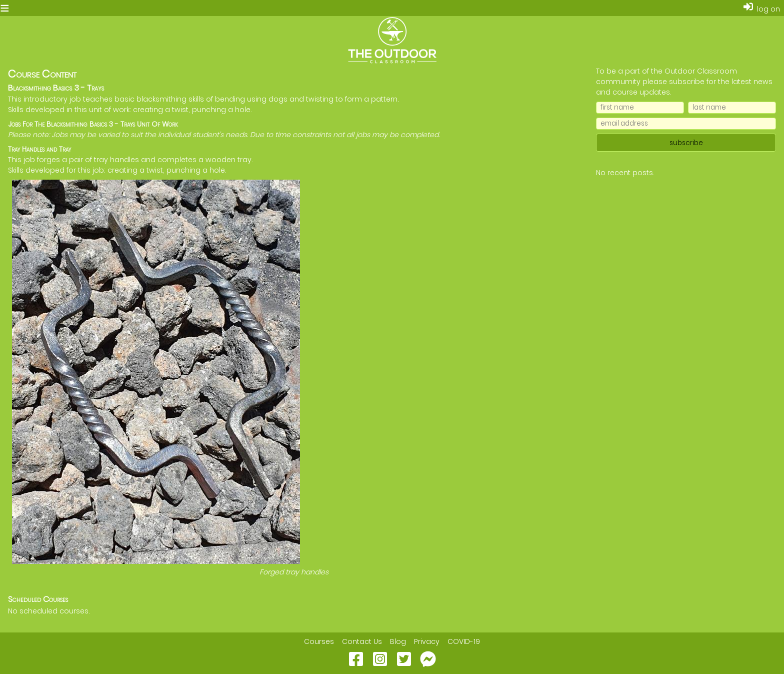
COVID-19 (464, 641)
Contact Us (362, 641)
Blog (398, 641)
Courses (319, 641)
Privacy (427, 641)
